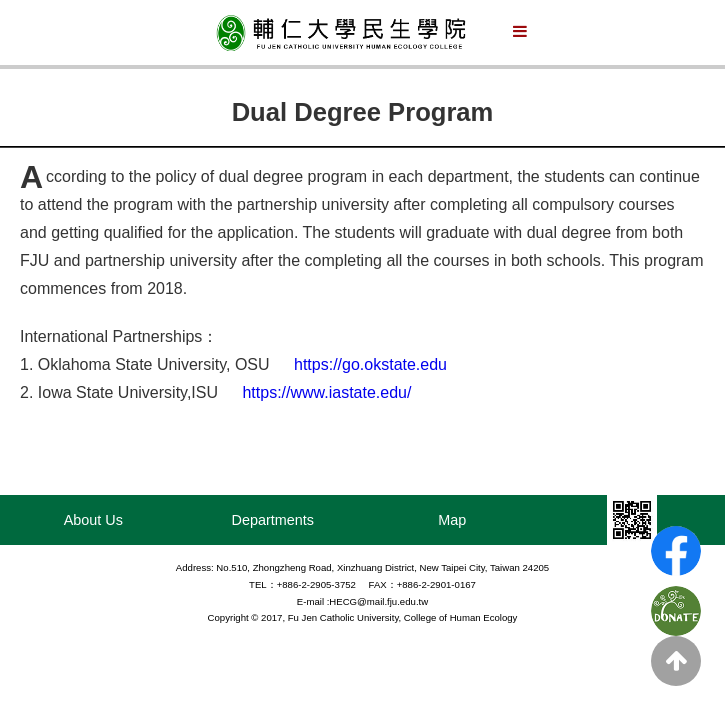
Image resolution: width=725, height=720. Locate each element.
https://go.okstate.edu (370, 364)
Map (452, 520)
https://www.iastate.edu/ (326, 392)
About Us (93, 520)
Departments (273, 520)
